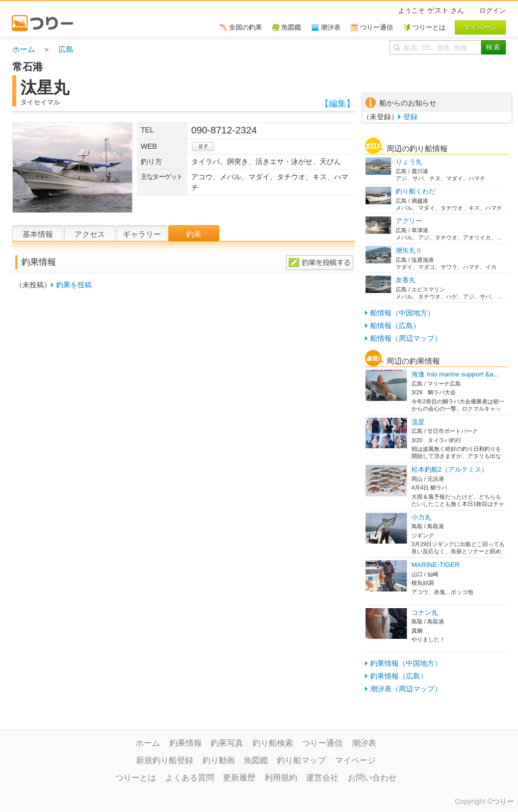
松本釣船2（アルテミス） (450, 469)
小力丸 (421, 517)
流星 (418, 422)
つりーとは (136, 778)
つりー (503, 801)
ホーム (24, 49)
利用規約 (281, 778)
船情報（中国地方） (402, 313)
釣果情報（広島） (399, 676)
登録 (410, 117)
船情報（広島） (395, 326)
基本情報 (38, 234)
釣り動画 (219, 760)
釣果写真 (227, 743)
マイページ (355, 760)
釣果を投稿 (74, 285)
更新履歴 (239, 778)
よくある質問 (190, 778)
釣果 (194, 234)
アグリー (409, 221)
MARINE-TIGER (436, 565)
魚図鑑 (256, 760)
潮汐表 (364, 743)
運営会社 (322, 778)
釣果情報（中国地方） (406, 663)
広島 (66, 49)
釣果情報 (186, 743)
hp (203, 146)
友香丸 (406, 280)
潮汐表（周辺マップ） (406, 689)
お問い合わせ (372, 778)
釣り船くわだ (416, 191)
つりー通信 (322, 743)
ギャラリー (142, 234)
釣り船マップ (301, 760)
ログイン (493, 10)
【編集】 (338, 104)
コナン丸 (425, 613)
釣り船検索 (273, 743)
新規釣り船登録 (165, 760)
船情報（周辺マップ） (406, 338)
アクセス (90, 234)
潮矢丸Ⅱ (409, 250)
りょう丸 (409, 162)
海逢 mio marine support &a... (455, 374)
